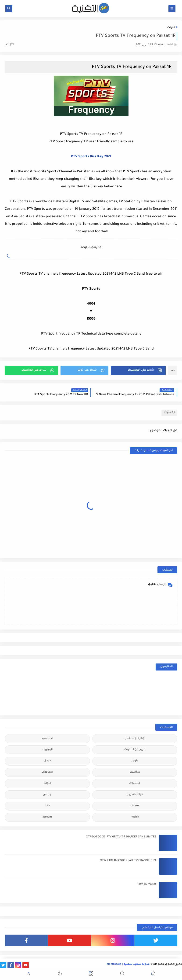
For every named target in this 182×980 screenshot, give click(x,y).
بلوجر (135, 761)
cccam (135, 806)
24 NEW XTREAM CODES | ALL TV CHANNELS (128, 861)
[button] (138, 370)
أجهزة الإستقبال (135, 739)
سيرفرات (47, 772)
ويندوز (47, 795)
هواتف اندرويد (135, 795)
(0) (9, 44)
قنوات (171, 28)
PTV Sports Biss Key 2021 (91, 157)
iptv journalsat (147, 884)
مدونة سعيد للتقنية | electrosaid (128, 964)
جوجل (47, 761)
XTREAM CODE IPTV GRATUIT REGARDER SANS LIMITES (121, 837)
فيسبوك (135, 783)
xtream (47, 817)
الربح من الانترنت (135, 750)
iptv (47, 806)
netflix (135, 817)
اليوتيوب (47, 750)
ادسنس (47, 739)
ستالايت (135, 772)
